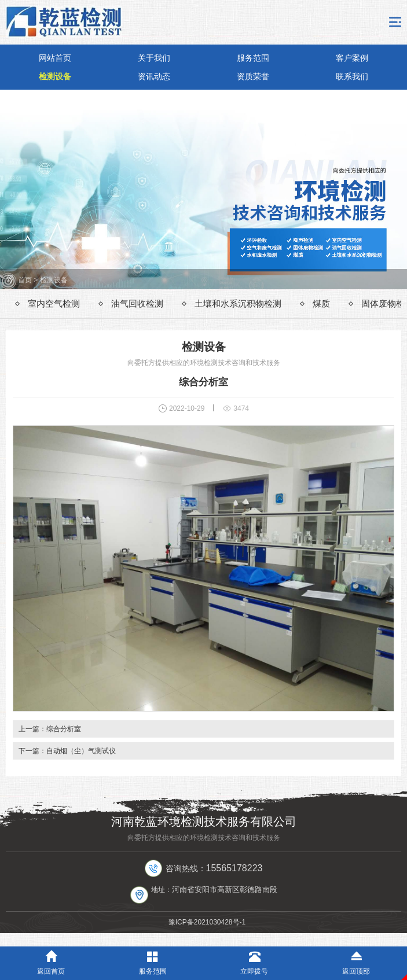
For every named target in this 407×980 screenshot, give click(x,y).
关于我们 (154, 58)
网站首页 (55, 58)
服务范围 (253, 58)
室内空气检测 (54, 303)
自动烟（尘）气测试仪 (81, 751)
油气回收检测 (137, 303)
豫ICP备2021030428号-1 (207, 922)
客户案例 (352, 58)
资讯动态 (154, 76)
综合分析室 (64, 729)
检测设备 (55, 76)
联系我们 (352, 76)
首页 (25, 280)
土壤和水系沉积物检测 (238, 303)
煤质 (321, 303)
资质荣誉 (253, 76)
